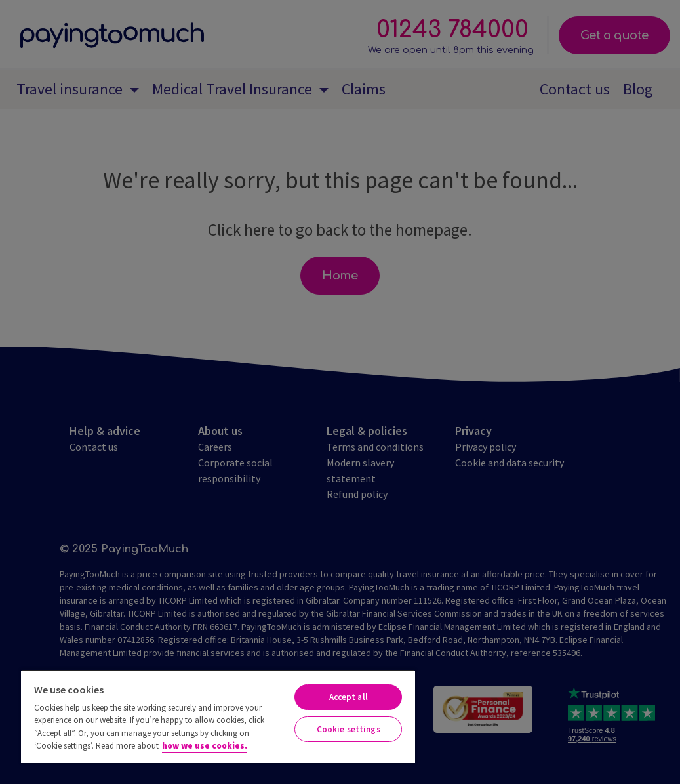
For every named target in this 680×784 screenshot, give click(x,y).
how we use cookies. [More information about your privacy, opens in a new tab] (205, 746)
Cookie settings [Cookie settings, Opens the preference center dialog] (349, 729)
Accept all (349, 697)
